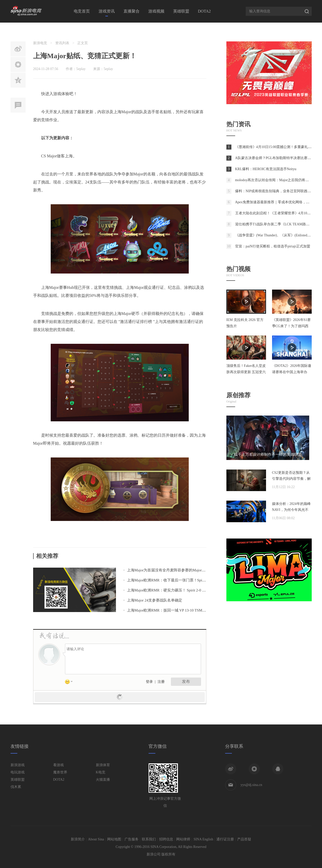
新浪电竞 (40, 43)
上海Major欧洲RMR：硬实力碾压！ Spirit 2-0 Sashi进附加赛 (176, 590)
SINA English (203, 839)
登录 (149, 682)
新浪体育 (103, 765)
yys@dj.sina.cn (251, 785)
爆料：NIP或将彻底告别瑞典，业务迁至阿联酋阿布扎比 (278, 191)
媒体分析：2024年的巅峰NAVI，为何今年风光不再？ (291, 510)
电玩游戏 (18, 772)
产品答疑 (244, 839)
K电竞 (101, 772)
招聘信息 (166, 839)
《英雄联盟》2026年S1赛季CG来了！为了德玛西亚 (292, 326)
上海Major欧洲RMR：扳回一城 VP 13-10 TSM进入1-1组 (173, 610)
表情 (71, 683)
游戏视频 (156, 11)
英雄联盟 (181, 11)
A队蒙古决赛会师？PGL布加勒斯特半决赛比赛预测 (275, 158)
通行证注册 (225, 839)
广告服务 (132, 839)
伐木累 (16, 787)
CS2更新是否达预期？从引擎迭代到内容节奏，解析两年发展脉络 (291, 479)
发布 (186, 681)
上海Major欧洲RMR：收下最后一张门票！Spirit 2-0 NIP (173, 580)
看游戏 (58, 765)
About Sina (96, 839)
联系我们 (149, 839)
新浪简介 (78, 839)
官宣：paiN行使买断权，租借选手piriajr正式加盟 (273, 246)
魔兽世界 (60, 772)
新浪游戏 (18, 765)
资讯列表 (62, 43)
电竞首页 (82, 11)
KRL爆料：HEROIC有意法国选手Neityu (266, 169)
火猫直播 (103, 780)
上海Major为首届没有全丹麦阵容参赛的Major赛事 (168, 570)
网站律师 (183, 839)
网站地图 (114, 839)
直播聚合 (132, 11)
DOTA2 (204, 11)
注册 (161, 682)
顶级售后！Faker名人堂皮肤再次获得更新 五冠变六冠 (246, 372)
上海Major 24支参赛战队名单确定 (155, 600)
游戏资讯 (107, 11)
